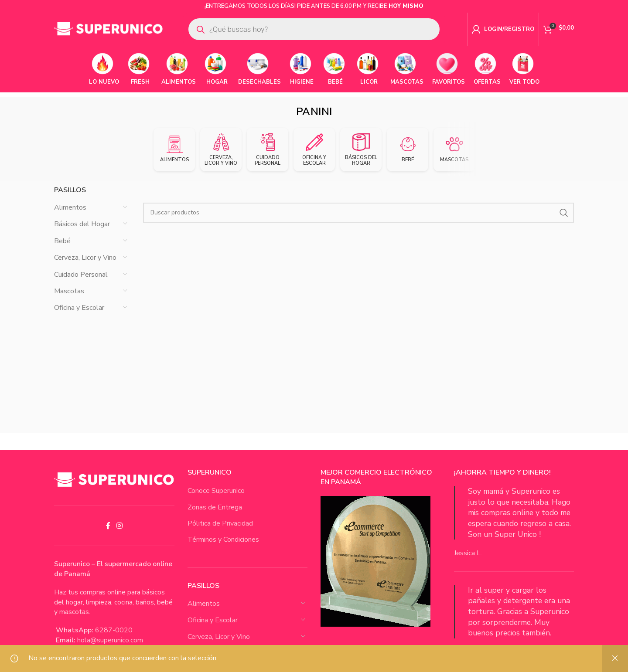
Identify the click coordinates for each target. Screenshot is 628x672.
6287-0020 (114, 638)
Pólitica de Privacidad (220, 531)
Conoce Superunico (216, 499)
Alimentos (70, 215)
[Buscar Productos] (358, 221)
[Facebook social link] (108, 534)
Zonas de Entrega (215, 515)
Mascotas (69, 299)
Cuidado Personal (81, 282)
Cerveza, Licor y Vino (85, 265)
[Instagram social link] (119, 534)
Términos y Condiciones (223, 548)
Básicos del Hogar (82, 232)
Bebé (62, 249)
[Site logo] (109, 30)
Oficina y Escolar (79, 316)
